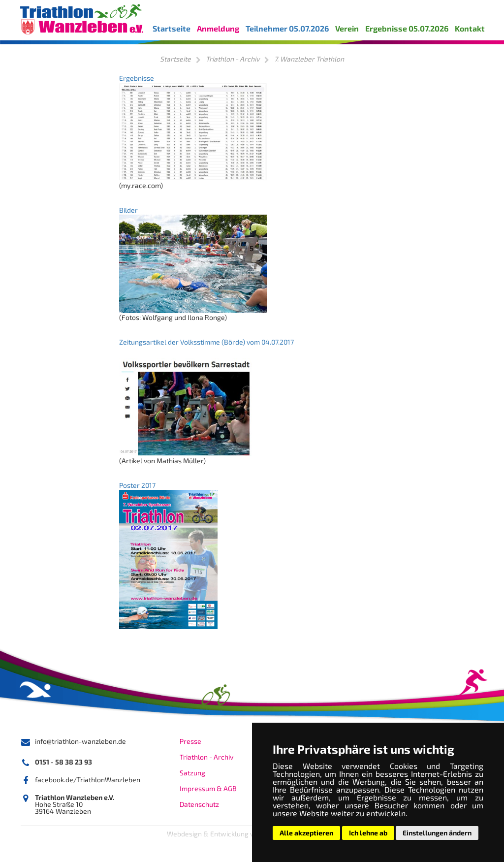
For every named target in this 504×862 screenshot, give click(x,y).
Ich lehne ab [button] (368, 833)
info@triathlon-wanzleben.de (80, 741)
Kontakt (470, 28)
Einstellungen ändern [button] (437, 833)
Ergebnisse (137, 78)
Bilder (128, 210)
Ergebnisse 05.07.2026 (407, 28)
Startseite (172, 28)
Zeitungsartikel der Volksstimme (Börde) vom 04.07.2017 (206, 342)
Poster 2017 (137, 485)
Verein (347, 28)
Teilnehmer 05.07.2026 (287, 28)
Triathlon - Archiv (233, 59)
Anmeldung (218, 28)
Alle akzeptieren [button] (306, 833)
